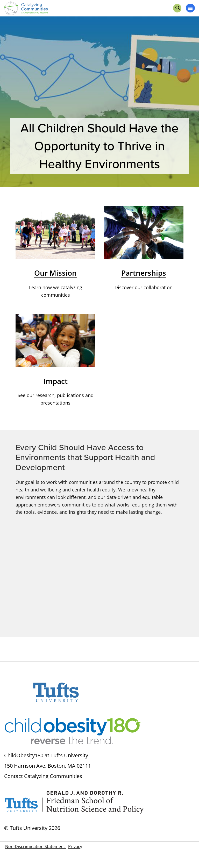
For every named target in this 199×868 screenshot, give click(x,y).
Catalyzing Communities (53, 776)
